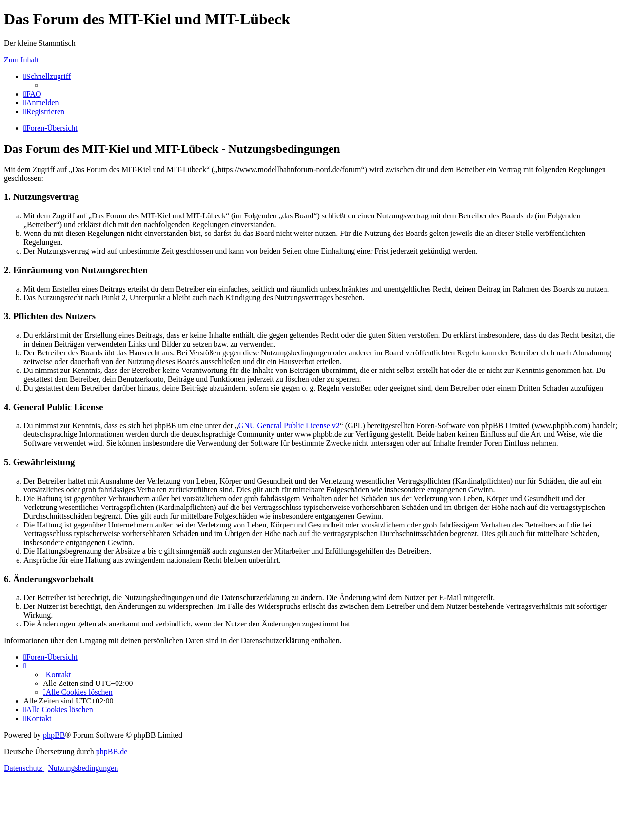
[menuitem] (32, 94)
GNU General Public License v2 (289, 425)
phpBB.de (112, 752)
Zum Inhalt (21, 60)
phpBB (54, 735)
